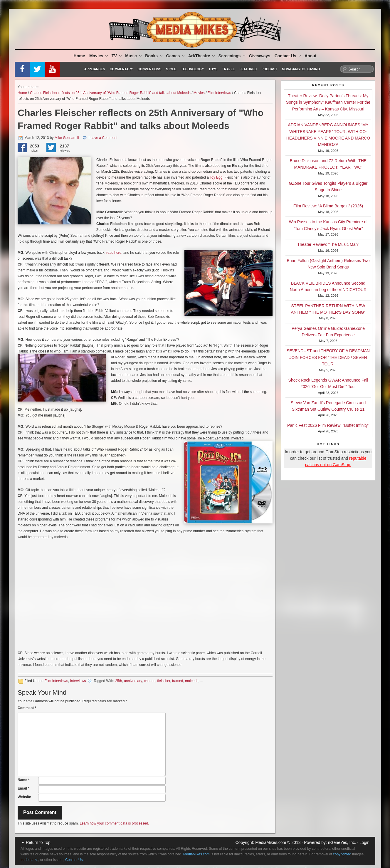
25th (118, 681)
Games (176, 56)
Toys (213, 69)
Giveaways (260, 56)
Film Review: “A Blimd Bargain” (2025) (328, 206)
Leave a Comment (103, 138)
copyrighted (342, 854)
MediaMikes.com (271, 842)
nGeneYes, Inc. (342, 842)
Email (23, 788)
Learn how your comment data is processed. (114, 823)
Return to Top (38, 842)
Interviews (78, 681)
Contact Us (288, 56)
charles (150, 681)
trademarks (29, 860)
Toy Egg (216, 177)
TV (117, 56)
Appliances (95, 69)
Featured (248, 69)
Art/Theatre (202, 56)
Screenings (232, 56)
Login (364, 842)
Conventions (149, 69)
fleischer (164, 681)
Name (24, 780)
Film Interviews (219, 93)
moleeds (192, 681)
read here (114, 253)
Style (171, 69)
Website (24, 797)
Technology (193, 69)
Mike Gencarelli (67, 138)
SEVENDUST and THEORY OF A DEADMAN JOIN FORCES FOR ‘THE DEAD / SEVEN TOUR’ (328, 357)
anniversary (133, 681)
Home (79, 56)
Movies (99, 56)
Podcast (269, 69)
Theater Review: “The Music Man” (328, 244)
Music (134, 56)
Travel (228, 69)
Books (154, 56)
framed (178, 681)
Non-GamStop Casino (301, 69)
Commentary (121, 69)
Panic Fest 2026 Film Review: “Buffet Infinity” (328, 425)
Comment (27, 708)
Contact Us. (74, 860)
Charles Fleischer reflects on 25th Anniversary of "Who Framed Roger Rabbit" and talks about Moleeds (110, 93)
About (310, 56)
